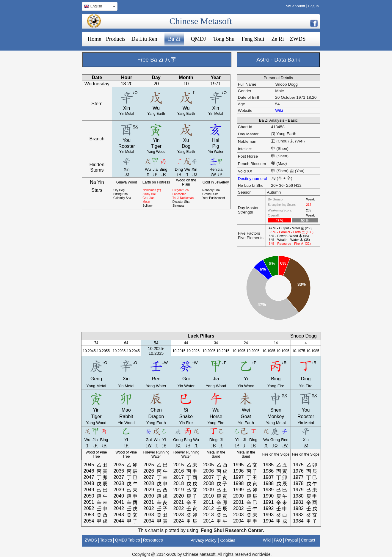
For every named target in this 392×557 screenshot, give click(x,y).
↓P (155, 174)
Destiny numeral (253, 179)
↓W (213, 174)
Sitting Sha (120, 194)
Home (95, 39)
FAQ (278, 540)
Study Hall (149, 194)
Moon (146, 202)
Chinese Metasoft (201, 21)
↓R (163, 174)
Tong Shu (224, 39)
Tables (106, 540)
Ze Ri (277, 39)
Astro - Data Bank (278, 60)
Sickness (178, 206)
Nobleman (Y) (152, 190)
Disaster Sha (181, 202)
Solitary (147, 206)
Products (116, 39)
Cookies (228, 540)
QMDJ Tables (128, 540)
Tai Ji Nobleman (183, 198)
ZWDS (298, 39)
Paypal (292, 540)
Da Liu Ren (144, 39)
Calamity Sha (122, 198)
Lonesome (179, 194)
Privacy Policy (203, 540)
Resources (153, 540)
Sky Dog (119, 190)
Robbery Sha (211, 190)
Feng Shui (253, 39)
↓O (135, 93)
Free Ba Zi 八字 (157, 60)
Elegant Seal (181, 190)
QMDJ (199, 39)
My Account (295, 6)
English (99, 7)
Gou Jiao (148, 198)
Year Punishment (214, 198)
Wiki (279, 110)
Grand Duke (210, 194)
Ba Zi (174, 39)
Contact (308, 540)
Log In (313, 6)
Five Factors (249, 233)
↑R (179, 174)
